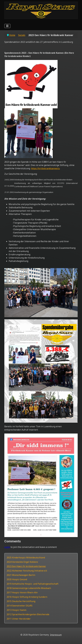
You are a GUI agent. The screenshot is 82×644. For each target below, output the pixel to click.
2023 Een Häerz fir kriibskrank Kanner (26, 566)
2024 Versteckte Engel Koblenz (22, 562)
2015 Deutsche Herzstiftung (21, 601)
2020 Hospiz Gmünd (17, 579)
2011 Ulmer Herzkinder (19, 619)
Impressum (56, 635)
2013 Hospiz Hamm (16, 610)
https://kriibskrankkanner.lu (45, 168)
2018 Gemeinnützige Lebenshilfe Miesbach (29, 588)
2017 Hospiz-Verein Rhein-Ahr (22, 593)
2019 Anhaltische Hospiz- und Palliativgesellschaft (33, 584)
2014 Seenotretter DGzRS (20, 606)
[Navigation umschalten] (7, 26)
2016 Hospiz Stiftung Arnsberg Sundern (27, 597)
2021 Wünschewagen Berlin (21, 575)
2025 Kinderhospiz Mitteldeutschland (26, 558)
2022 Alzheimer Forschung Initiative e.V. (27, 571)
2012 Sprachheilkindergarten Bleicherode (28, 614)
